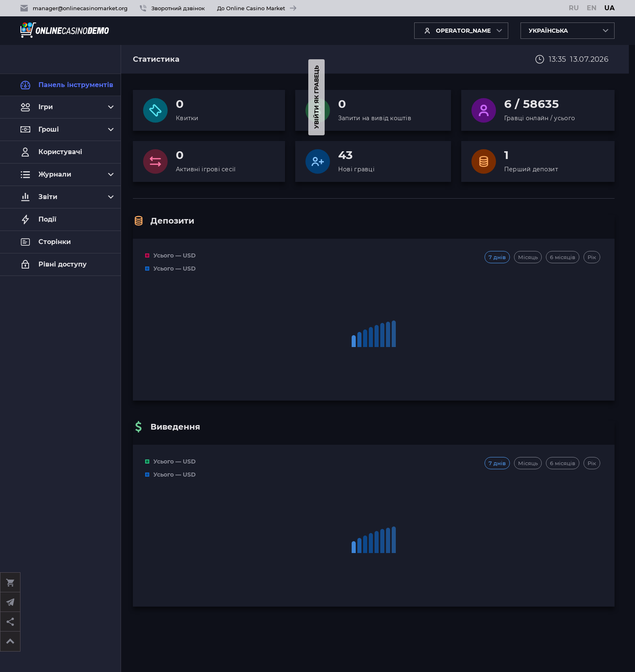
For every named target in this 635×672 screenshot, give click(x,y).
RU (574, 8)
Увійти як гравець (8, 97)
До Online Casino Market (257, 8)
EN (592, 8)
